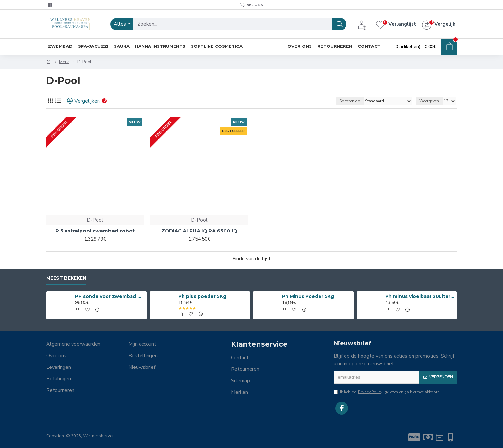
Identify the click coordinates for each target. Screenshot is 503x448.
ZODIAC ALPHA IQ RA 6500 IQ (199, 231)
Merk (64, 62)
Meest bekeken (66, 278)
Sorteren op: (350, 101)
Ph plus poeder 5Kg (202, 296)
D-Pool (95, 220)
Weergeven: (430, 101)
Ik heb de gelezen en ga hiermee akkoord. (387, 392)
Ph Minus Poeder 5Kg (308, 296)
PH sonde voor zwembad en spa (110, 296)
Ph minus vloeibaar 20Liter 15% (420, 296)
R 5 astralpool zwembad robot (95, 231)
